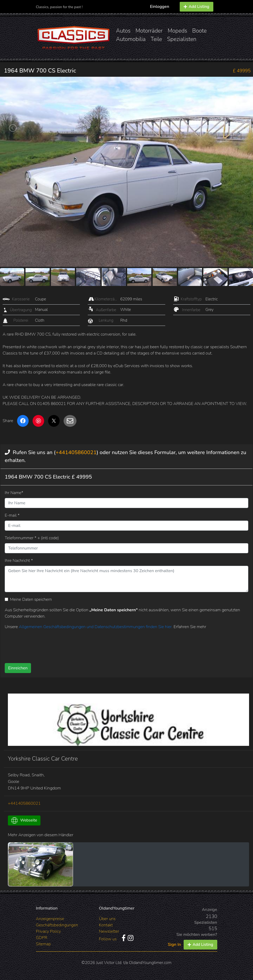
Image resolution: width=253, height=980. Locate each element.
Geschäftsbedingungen (57, 925)
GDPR (42, 938)
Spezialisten (182, 39)
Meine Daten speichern (31, 599)
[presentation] (107, 644)
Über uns (107, 919)
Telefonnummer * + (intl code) (32, 538)
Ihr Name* (14, 493)
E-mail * (12, 515)
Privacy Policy (48, 931)
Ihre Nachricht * (19, 561)
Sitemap (43, 944)
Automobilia (131, 39)
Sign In (174, 945)
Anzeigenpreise (50, 919)
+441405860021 (76, 452)
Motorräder (149, 31)
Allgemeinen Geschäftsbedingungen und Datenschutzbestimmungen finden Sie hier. (96, 627)
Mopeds (177, 31)
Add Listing (197, 7)
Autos (123, 31)
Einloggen (160, 7)
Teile (156, 39)
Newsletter (109, 931)
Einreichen (18, 668)
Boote (200, 31)
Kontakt (106, 925)
